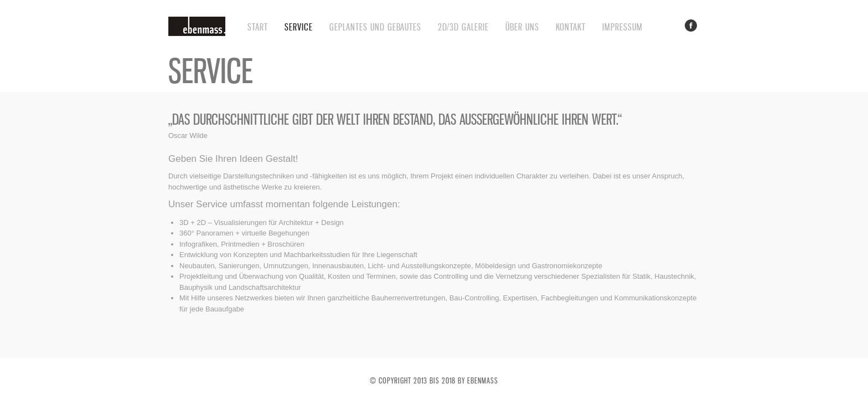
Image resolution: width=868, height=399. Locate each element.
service (299, 27)
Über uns (522, 27)
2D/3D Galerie (463, 27)
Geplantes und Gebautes (375, 27)
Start (258, 27)
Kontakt (571, 27)
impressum (622, 27)
